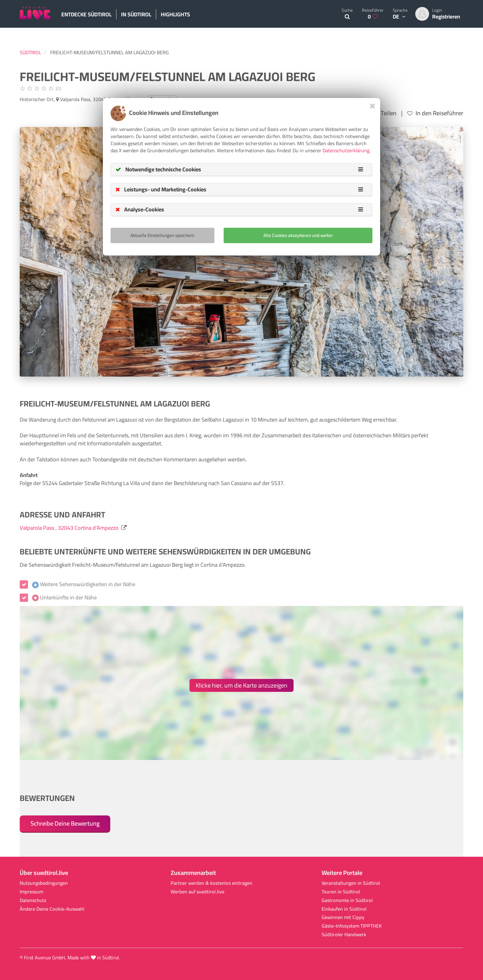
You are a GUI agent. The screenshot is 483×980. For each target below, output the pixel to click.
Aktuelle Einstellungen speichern (162, 235)
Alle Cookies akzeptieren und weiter (298, 235)
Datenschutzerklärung (346, 150)
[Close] (373, 106)
